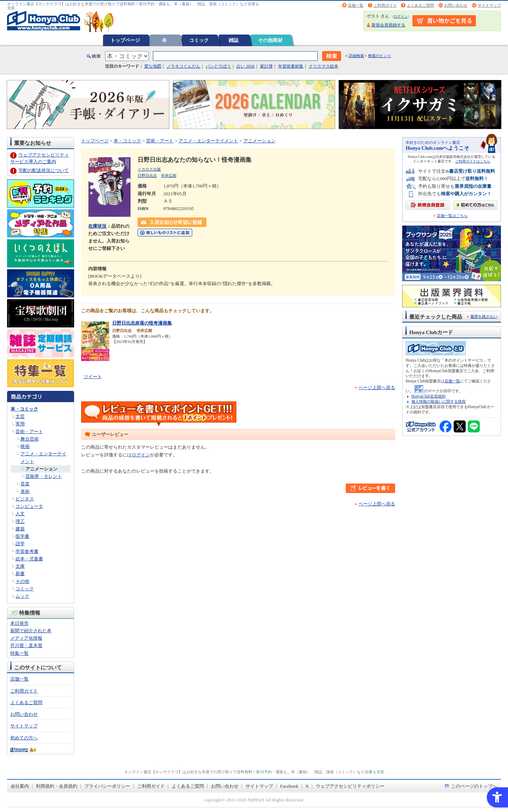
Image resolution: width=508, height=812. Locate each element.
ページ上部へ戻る (377, 387)
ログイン (401, 16)
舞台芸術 (30, 439)
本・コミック (24, 409)
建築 (20, 529)
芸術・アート (29, 432)
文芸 (20, 416)
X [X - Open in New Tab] (307, 786)
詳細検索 (356, 56)
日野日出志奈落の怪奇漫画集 (142, 323)
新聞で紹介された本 (31, 631)
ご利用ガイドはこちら (473, 161)
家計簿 (266, 66)
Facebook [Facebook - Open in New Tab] (289, 786)
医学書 (22, 536)
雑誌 (234, 40)
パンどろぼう (218, 66)
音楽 (25, 484)
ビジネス (25, 499)
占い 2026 (245, 66)
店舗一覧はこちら (452, 216)
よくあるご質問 (420, 5)
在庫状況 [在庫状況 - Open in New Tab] (97, 226)
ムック (22, 596)
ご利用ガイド (385, 5)
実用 (20, 424)
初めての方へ (24, 738)
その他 (22, 581)
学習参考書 (27, 551)
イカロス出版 (149, 169)
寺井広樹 (169, 176)
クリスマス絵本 (323, 66)
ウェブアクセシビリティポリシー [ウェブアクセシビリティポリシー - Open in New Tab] (350, 786)
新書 (20, 574)
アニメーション (41, 469)
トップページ (125, 40)
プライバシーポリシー (107, 786)
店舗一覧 (356, 5)
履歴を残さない (484, 316)
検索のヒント (380, 56)
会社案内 (20, 786)
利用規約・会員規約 (57, 786)
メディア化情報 (26, 638)
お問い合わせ (456, 5)
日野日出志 (147, 176)
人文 (20, 514)
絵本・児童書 (29, 559)
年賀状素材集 (291, 66)
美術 (25, 491)
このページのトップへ (474, 786)
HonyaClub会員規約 (428, 396)
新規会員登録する (388, 25)
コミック (199, 40)
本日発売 (19, 623)
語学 (20, 544)
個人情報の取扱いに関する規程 (439, 401)
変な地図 (153, 66)
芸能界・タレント (44, 476)
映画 (25, 446)
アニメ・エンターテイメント (208, 141)
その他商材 (270, 40)
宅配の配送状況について (44, 170)
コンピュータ (29, 506)
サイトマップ (489, 5)
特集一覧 (19, 653)
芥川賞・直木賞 (26, 645)
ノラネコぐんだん (183, 66)
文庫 (20, 566)
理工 (20, 521)
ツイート (93, 377)
